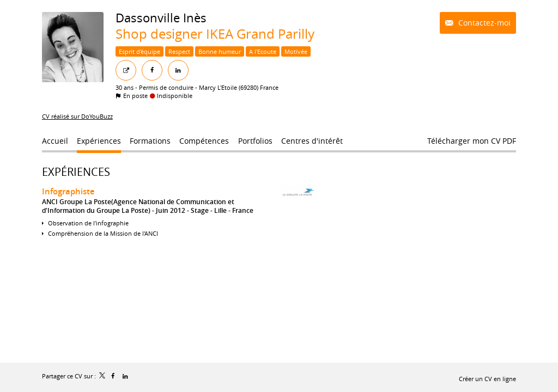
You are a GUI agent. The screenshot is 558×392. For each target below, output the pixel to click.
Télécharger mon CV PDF (472, 141)
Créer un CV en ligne (487, 379)
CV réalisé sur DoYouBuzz (77, 116)
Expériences (76, 172)
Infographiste (68, 191)
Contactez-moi (483, 23)
